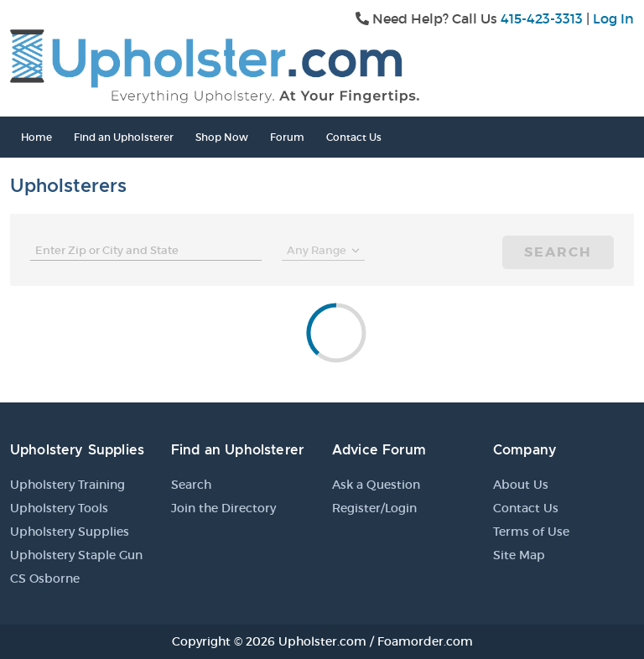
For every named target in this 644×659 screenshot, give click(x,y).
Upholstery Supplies (70, 532)
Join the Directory (223, 508)
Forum (287, 137)
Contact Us (354, 137)
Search (558, 252)
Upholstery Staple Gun (76, 555)
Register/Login (374, 508)
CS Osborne (45, 579)
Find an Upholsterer (124, 137)
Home (36, 137)
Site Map (519, 555)
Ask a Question (376, 485)
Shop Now (222, 137)
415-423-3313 (542, 18)
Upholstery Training (68, 485)
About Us (521, 485)
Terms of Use (531, 532)
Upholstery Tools (59, 508)
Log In (613, 18)
